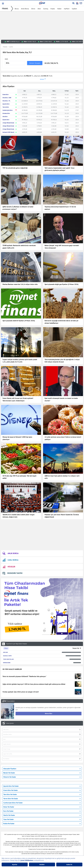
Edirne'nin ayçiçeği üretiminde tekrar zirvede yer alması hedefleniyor (62, 322)
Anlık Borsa (25, 9)
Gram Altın (6, 94)
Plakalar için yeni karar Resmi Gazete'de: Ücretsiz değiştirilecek (62, 516)
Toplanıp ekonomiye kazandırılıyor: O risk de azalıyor (60, 208)
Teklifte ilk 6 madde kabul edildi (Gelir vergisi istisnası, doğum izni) (18, 516)
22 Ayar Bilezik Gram (8, 129)
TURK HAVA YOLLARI (8, 659)
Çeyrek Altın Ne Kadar (42, 786)
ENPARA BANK (7, 663)
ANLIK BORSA (11, 553)
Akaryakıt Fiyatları (42, 769)
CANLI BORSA (10, 560)
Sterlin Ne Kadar (42, 815)
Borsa (17, 9)
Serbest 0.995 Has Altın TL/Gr (11, 132)
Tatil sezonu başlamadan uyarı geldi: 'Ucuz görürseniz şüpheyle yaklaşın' (59, 169)
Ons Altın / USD (7, 98)
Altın (39, 9)
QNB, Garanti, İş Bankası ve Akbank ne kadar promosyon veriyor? (18, 208)
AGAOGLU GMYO (7, 656)
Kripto (53, 9)
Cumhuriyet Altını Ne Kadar (42, 803)
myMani (67, 9)
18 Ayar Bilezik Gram (8, 126)
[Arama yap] (73, 3)
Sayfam (74, 9)
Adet (6, 59)
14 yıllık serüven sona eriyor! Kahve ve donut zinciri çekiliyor (63, 438)
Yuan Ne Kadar (42, 819)
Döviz (33, 9)
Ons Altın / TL (6, 101)
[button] (3, 3)
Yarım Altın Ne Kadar (42, 799)
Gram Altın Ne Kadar (42, 790)
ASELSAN (5, 652)
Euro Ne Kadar (42, 811)
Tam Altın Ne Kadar (42, 794)
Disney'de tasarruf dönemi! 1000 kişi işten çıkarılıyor (17, 438)
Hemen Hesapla (35, 63)
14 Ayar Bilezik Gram (8, 123)
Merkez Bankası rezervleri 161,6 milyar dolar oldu (20, 284)
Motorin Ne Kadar (42, 777)
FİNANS (5, 9)
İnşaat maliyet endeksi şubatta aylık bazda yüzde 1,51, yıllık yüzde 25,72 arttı (20, 361)
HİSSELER (9, 567)
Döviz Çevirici (10, 723)
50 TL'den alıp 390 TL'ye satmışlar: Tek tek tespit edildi (19, 477)
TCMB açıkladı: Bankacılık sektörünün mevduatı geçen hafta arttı (19, 247)
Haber (59, 9)
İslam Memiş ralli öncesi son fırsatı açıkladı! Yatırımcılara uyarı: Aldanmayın (18, 399)
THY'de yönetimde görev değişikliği (15, 168)
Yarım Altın (6, 107)
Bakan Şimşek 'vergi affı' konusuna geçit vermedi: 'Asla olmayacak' (62, 247)
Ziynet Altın (6, 120)
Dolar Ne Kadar (42, 807)
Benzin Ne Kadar (42, 773)
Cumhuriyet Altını (8, 110)
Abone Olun (49, 713)
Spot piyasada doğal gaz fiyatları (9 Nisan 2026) (62, 284)
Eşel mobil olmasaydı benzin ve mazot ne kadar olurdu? (61, 399)
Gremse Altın (6, 113)
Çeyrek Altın (6, 104)
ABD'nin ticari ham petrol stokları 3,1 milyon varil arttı (62, 477)
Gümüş (46, 9)
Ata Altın (5, 117)
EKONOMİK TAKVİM (12, 573)
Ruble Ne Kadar (42, 823)
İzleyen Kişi (76, 648)
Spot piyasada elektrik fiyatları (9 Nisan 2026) (19, 321)
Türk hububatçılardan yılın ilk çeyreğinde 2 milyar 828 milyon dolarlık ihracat (62, 361)
